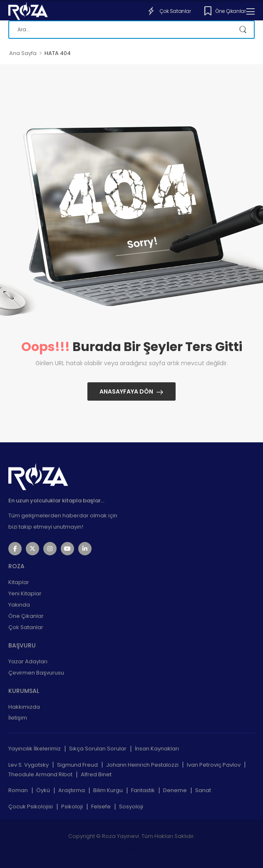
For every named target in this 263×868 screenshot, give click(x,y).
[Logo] (28, 11)
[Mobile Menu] (251, 11)
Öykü (43, 790)
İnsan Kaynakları (157, 749)
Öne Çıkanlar (225, 11)
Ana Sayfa (23, 53)
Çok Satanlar (169, 11)
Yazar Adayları (28, 661)
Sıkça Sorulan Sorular (98, 749)
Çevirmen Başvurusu (36, 673)
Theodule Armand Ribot (40, 774)
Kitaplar (19, 582)
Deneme (175, 790)
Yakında (19, 605)
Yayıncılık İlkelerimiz (35, 749)
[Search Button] (244, 30)
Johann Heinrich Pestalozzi (142, 765)
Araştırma (72, 790)
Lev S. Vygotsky (29, 765)
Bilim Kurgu (108, 790)
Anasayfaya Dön (126, 391)
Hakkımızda (24, 707)
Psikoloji (72, 807)
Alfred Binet (96, 774)
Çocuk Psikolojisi (31, 807)
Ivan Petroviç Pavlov (214, 765)
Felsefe (101, 807)
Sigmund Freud (77, 765)
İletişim (18, 718)
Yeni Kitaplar (25, 593)
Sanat (203, 790)
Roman (18, 790)
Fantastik (143, 790)
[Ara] (131, 30)
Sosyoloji (131, 807)
